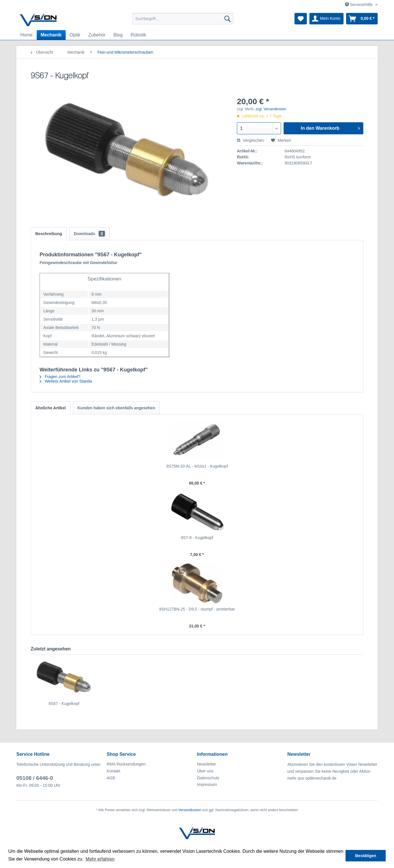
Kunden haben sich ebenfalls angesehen (116, 408)
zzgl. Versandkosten (271, 109)
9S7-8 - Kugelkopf (197, 538)
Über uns (205, 771)
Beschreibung (49, 234)
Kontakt (113, 771)
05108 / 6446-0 (35, 778)
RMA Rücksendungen (126, 764)
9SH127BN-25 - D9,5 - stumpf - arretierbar (197, 609)
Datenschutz (208, 778)
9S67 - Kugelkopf (64, 704)
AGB (111, 778)
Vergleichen (250, 140)
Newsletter (206, 764)
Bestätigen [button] (366, 856)
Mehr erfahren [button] (100, 859)
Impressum (207, 784)
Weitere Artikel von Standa (66, 381)
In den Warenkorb (330, 127)
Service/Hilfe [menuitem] (359, 5)
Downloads (89, 234)
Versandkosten (190, 810)
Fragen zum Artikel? (60, 377)
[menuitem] (183, 19)
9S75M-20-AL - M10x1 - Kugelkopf (197, 466)
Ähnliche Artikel (50, 408)
